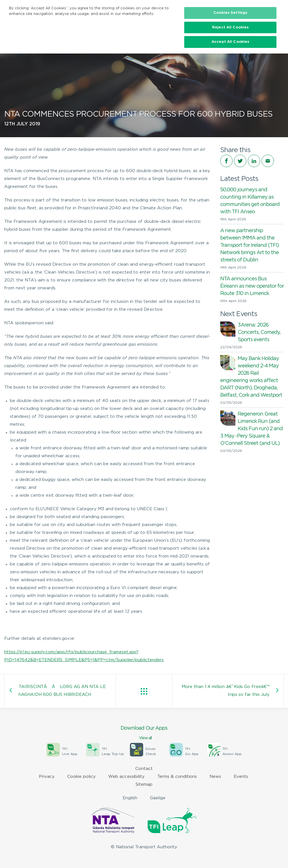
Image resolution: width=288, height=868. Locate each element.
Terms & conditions (177, 777)
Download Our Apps (144, 733)
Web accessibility (126, 777)
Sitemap (144, 784)
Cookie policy (81, 777)
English (130, 798)
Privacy (47, 777)
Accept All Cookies (230, 42)
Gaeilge (158, 798)
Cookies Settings (230, 13)
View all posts (144, 691)
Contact (144, 769)
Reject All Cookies (230, 27)
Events (241, 777)
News (215, 777)
